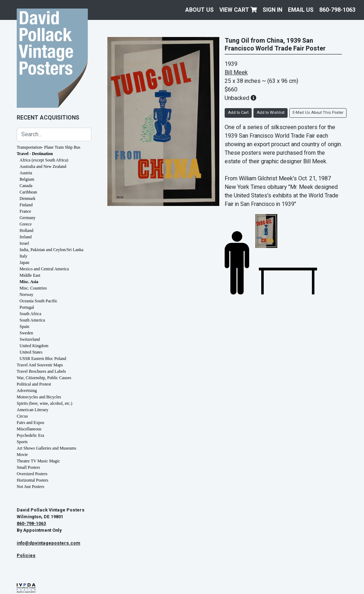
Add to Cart (238, 113)
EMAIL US (301, 10)
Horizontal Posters (33, 480)
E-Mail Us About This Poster (318, 113)
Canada (26, 186)
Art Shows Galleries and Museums (46, 448)
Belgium (27, 179)
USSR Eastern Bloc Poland (43, 359)
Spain (24, 327)
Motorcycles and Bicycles (39, 397)
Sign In (272, 10)
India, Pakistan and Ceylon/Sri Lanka (52, 250)
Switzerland (30, 339)
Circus (22, 416)
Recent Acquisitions (48, 118)
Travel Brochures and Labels (41, 371)
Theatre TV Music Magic (38, 461)
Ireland (26, 237)
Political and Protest (34, 384)
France (25, 211)
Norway (26, 295)
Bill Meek (236, 73)
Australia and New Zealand (43, 166)
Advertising (27, 391)
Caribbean (28, 192)
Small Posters (28, 467)
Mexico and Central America (44, 269)
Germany (28, 218)
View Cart (238, 10)
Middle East (30, 275)
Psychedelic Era (30, 435)
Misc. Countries (33, 288)
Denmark (28, 198)
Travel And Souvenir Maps (40, 365)
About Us (199, 10)
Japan (24, 262)
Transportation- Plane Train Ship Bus (49, 147)
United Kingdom (34, 346)
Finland (26, 205)
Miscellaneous (29, 429)
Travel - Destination (35, 154)
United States (31, 352)
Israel (24, 243)
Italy (23, 256)
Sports (22, 442)
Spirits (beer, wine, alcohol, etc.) (44, 403)
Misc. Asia (29, 282)
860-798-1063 (337, 10)
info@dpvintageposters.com (49, 543)
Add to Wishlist (271, 113)
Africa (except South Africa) (44, 160)
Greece (26, 224)
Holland (26, 230)
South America (32, 320)
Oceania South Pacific (39, 301)
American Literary (33, 410)
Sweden (26, 333)
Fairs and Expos (30, 423)
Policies (26, 556)
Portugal (27, 307)
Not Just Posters (30, 487)
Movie (22, 455)
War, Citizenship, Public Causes (44, 378)
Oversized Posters (32, 474)
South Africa (30, 314)
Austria (26, 173)
